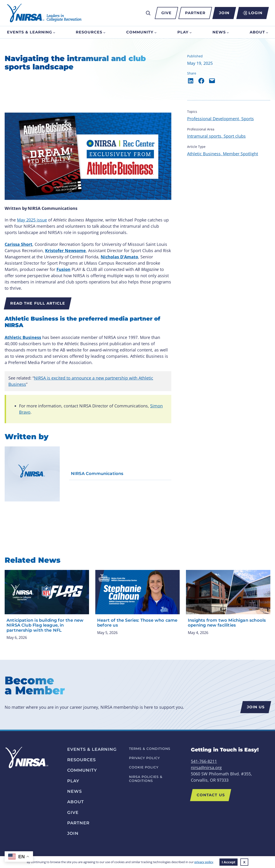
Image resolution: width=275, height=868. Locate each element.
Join (224, 13)
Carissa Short (18, 244)
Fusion (63, 269)
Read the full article (38, 303)
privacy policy (204, 862)
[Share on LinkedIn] (191, 81)
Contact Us (211, 795)
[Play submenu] (191, 32)
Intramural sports (204, 136)
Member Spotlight (240, 154)
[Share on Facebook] (201, 81)
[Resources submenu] (104, 32)
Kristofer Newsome (65, 250)
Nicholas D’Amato (119, 257)
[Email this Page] (212, 81)
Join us (256, 707)
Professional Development (213, 119)
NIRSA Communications (97, 474)
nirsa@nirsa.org (206, 767)
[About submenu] (267, 32)
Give (166, 13)
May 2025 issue (32, 220)
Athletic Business (23, 337)
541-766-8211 (204, 761)
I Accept (229, 862)
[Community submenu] (156, 32)
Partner (195, 13)
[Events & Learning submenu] (54, 32)
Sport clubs (235, 136)
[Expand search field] (148, 13)
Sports (248, 119)
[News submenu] (228, 32)
